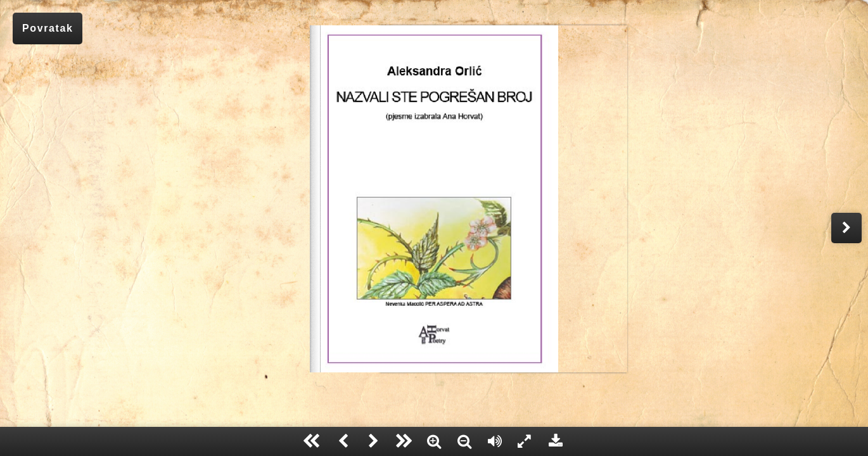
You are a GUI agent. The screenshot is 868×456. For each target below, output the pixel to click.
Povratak (48, 28)
